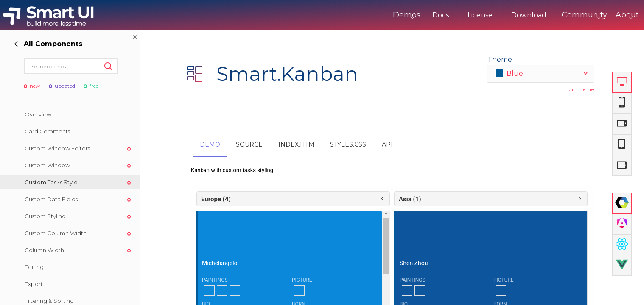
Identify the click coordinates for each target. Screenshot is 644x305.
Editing (34, 267)
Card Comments (47, 131)
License (445, 15)
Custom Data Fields (51, 199)
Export (34, 284)
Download (494, 15)
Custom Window (47, 165)
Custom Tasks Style (51, 182)
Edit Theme (580, 89)
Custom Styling (45, 216)
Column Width (44, 250)
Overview (38, 114)
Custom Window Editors (57, 148)
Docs (405, 15)
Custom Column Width (56, 233)
